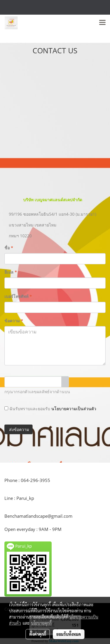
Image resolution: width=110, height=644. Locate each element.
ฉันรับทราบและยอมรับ (50, 409)
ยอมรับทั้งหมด (69, 634)
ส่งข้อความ (18, 429)
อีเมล (11, 272)
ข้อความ (14, 321)
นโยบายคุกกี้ (41, 623)
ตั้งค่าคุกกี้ (38, 634)
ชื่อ (9, 248)
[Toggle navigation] (102, 23)
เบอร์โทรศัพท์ (18, 296)
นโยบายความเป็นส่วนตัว (74, 409)
